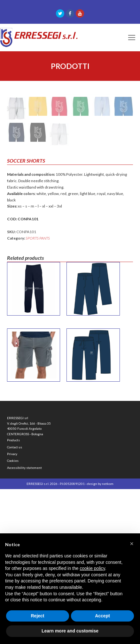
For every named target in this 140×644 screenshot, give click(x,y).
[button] (132, 544)
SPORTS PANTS (38, 393)
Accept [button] (102, 616)
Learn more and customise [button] (70, 631)
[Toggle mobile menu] (132, 38)
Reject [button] (37, 616)
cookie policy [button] (92, 568)
